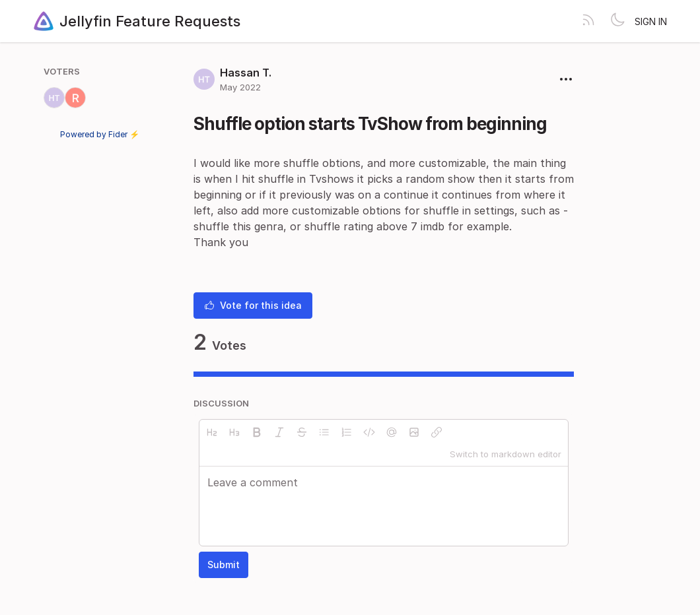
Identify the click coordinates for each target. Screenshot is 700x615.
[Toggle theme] (617, 21)
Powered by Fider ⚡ (100, 134)
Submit (224, 565)
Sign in (651, 21)
